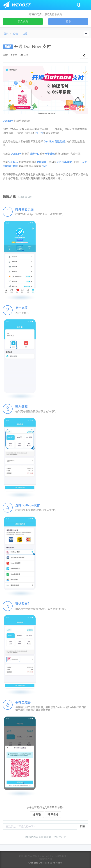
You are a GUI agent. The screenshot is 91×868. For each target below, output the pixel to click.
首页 (6, 34)
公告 (16, 34)
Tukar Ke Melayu (55, 863)
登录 (68, 21)
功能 (25, 34)
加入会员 (23, 21)
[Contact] (79, 5)
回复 (83, 826)
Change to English (37, 863)
